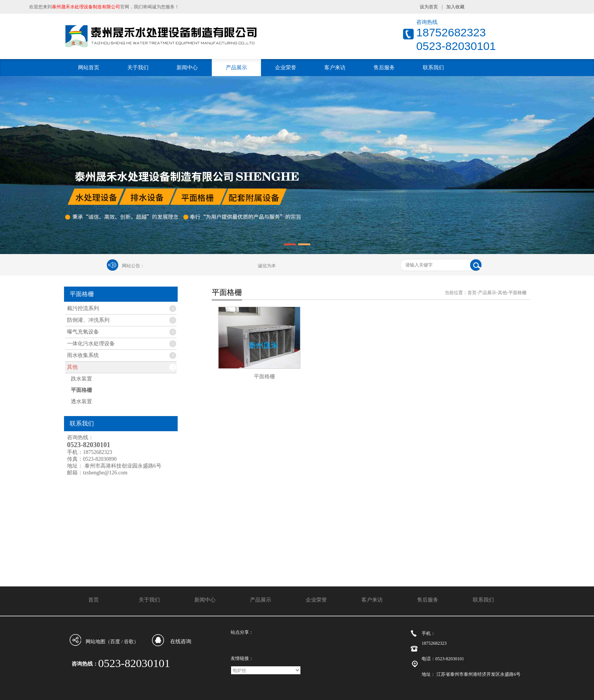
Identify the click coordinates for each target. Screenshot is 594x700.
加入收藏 (455, 7)
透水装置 (81, 401)
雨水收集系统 (83, 355)
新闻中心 (187, 68)
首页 (472, 293)
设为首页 (429, 7)
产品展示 (236, 68)
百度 (115, 642)
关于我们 (138, 68)
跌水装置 (81, 379)
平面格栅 (81, 390)
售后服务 (384, 68)
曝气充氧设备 (83, 332)
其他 (72, 367)
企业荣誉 (286, 68)
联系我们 (433, 68)
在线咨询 (181, 642)
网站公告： (133, 266)
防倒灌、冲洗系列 (88, 320)
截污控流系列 (83, 308)
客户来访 (335, 68)
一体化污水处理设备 (91, 344)
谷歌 (129, 642)
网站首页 (89, 68)
